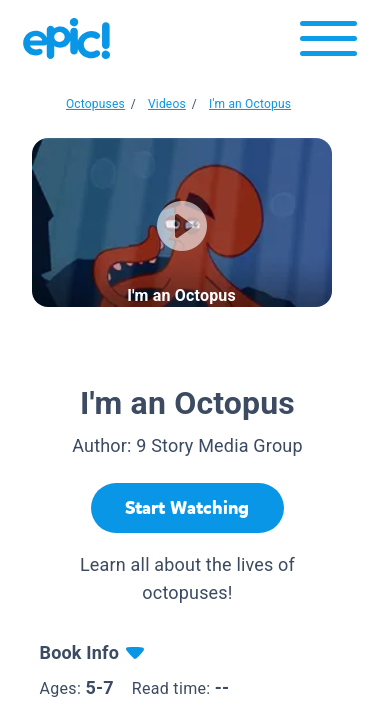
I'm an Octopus (250, 104)
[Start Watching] (187, 508)
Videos (167, 104)
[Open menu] (328, 43)
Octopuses (95, 104)
